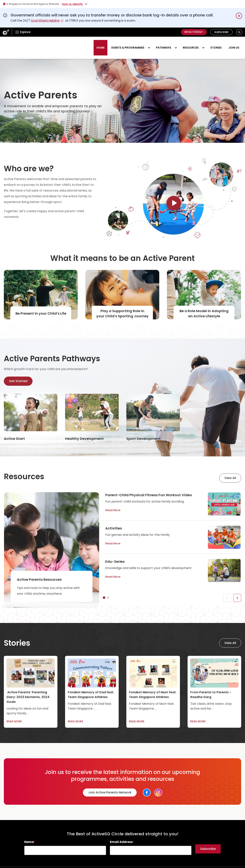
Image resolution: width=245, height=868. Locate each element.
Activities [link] (114, 522)
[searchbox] (65, 844)
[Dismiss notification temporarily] (239, 16)
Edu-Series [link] (115, 555)
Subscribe (221, 32)
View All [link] (230, 471)
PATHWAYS (164, 44)
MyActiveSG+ (193, 32)
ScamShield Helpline (46, 21)
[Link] (174, 208)
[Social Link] (147, 786)
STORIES (216, 44)
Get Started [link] (18, 375)
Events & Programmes (128, 44)
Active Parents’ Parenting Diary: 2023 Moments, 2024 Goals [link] (28, 691)
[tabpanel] (173, 502)
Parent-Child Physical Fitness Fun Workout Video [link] (149, 488)
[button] (239, 32)
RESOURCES (191, 44)
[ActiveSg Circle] (6, 32)
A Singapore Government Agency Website (33, 4)
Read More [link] (116, 504)
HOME (100, 44)
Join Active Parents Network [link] (110, 786)
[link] (31, 411)
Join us (234, 44)
